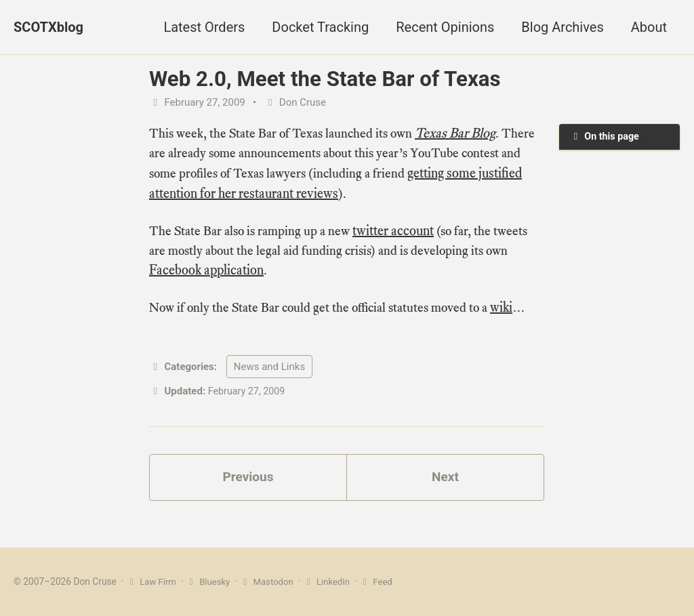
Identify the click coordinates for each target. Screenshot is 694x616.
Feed (384, 581)
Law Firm (152, 581)
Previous (248, 482)
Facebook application (206, 273)
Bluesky (210, 581)
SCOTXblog (48, 27)
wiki (515, 311)
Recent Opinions (445, 27)
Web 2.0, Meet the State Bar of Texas (325, 79)
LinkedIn (333, 581)
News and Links (269, 371)
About (649, 27)
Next (445, 482)
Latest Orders (204, 27)
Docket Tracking (320, 27)
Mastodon (271, 581)
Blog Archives (562, 27)
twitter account (401, 232)
